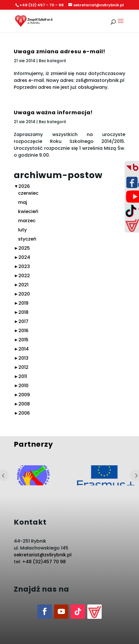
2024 (24, 257)
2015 (23, 340)
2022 (24, 276)
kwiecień (28, 211)
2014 (24, 349)
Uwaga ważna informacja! (53, 112)
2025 (24, 248)
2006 (24, 413)
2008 (24, 404)
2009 (24, 395)
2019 (23, 303)
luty (22, 230)
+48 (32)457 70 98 (44, 562)
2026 (24, 186)
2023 (24, 266)
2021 (23, 285)
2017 (23, 321)
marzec (27, 221)
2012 (23, 367)
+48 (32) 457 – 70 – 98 (42, 5)
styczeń (27, 239)
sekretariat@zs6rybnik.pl (43, 555)
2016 (23, 331)
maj (23, 202)
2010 (23, 386)
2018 (23, 312)
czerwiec (28, 193)
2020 (24, 294)
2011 (23, 376)
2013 (23, 358)
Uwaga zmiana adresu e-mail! (60, 51)
